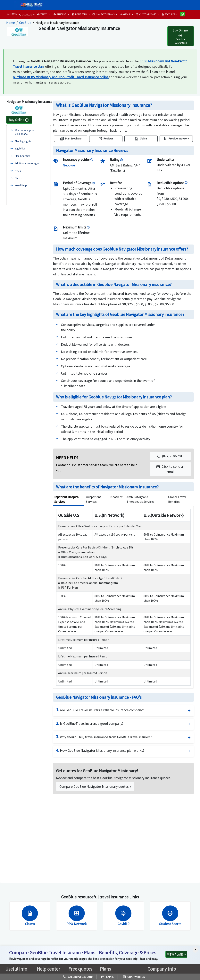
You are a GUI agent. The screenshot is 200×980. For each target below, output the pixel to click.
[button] (170, 469)
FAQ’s (18, 171)
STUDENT (60, 14)
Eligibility (20, 148)
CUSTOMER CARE (146, 14)
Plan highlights (23, 141)
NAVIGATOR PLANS (103, 14)
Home (11, 23)
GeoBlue (25, 23)
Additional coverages (27, 163)
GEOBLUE (25, 15)
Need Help (21, 185)
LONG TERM (79, 14)
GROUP (125, 14)
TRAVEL (42, 14)
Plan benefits (22, 156)
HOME (12, 14)
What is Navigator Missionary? (25, 132)
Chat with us (134, 977)
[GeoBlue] (69, 165)
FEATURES (168, 14)
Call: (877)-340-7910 (78, 977)
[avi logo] (31, 5)
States (19, 178)
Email (107, 977)
